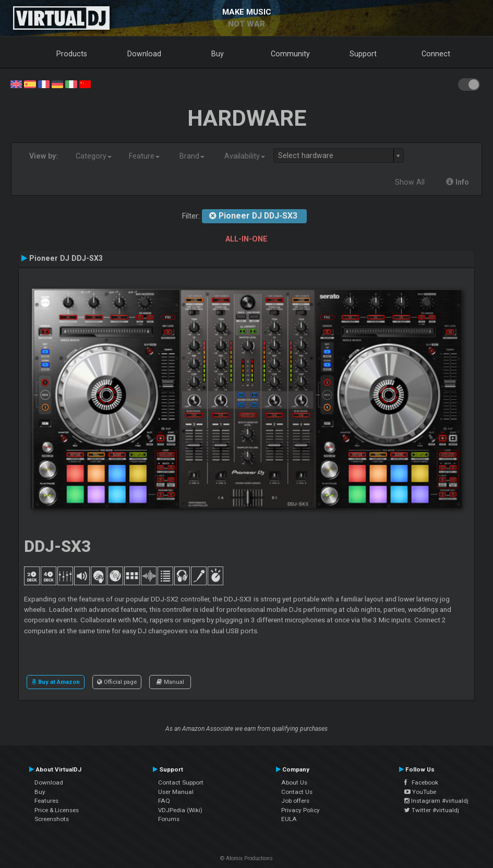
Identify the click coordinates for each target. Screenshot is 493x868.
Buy (218, 54)
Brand (192, 156)
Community (290, 54)
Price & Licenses (57, 810)
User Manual (176, 792)
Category (94, 156)
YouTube (420, 792)
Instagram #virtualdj (436, 801)
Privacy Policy (300, 810)
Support (363, 54)
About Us (294, 782)
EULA (289, 819)
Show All (410, 182)
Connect (436, 54)
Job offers (295, 801)
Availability (245, 156)
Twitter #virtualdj (432, 810)
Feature (144, 156)
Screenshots (52, 819)
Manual (170, 682)
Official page (117, 682)
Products (72, 54)
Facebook (421, 782)
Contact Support (181, 782)
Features (46, 801)
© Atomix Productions (246, 858)
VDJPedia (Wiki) (180, 810)
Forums (169, 819)
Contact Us (297, 792)
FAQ (164, 801)
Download (144, 54)
